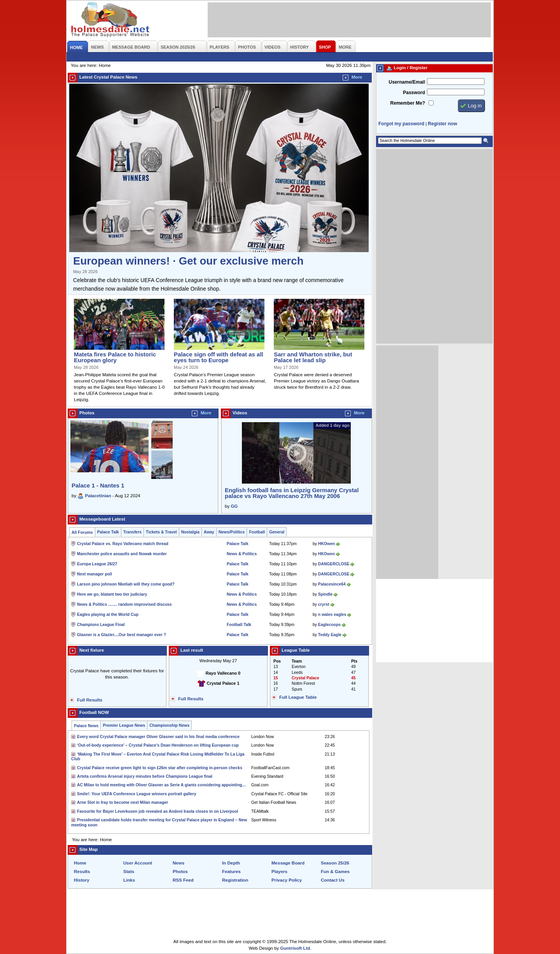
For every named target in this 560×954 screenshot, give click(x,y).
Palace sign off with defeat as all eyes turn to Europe (219, 357)
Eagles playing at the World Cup (108, 615)
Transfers (132, 532)
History (82, 880)
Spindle (325, 594)
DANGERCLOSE (334, 564)
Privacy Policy (287, 880)
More (357, 77)
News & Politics (242, 554)
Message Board (288, 863)
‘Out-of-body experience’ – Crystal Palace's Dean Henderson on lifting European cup (158, 745)
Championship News (169, 725)
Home (80, 863)
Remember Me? (408, 103)
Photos (180, 872)
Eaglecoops (329, 625)
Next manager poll (94, 574)
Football (257, 532)
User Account (138, 863)
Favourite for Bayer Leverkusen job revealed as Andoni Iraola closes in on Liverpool (157, 811)
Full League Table (298, 697)
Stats (129, 872)
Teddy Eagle (330, 635)
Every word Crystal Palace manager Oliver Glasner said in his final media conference (158, 737)
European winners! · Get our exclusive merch (188, 261)
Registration (235, 880)
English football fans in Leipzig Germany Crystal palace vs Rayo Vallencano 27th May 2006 (292, 493)
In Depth (231, 863)
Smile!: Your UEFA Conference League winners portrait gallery (137, 794)
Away (209, 532)
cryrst (324, 604)
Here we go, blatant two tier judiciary (112, 594)
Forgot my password (401, 124)
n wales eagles (332, 615)
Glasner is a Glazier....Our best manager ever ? (122, 635)
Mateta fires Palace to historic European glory (115, 357)
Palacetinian (98, 496)
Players (279, 872)
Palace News (86, 726)
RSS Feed (183, 880)
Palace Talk (108, 532)
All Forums (82, 532)
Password (414, 93)
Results (82, 872)
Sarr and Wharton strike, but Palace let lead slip (313, 357)
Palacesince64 (332, 584)
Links (129, 880)
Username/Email (407, 82)
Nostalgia (190, 532)
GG (234, 506)
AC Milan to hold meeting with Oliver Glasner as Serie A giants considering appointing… (162, 785)
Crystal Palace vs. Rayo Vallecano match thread (123, 544)
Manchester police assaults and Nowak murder (122, 554)
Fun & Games (335, 872)
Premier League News (124, 725)
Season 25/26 (335, 863)
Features (231, 872)
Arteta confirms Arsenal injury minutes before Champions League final (145, 776)
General (277, 532)
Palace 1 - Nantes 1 (98, 485)
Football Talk (239, 625)
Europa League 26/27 (97, 564)
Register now (442, 124)
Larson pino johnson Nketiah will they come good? (126, 584)
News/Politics (232, 532)
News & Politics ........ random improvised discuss (124, 604)
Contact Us (333, 880)
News (178, 863)
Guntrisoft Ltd (295, 948)
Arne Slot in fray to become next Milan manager (122, 802)
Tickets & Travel (161, 532)
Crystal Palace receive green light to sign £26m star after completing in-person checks (160, 768)
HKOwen (326, 544)
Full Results (90, 700)
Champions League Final (101, 625)
